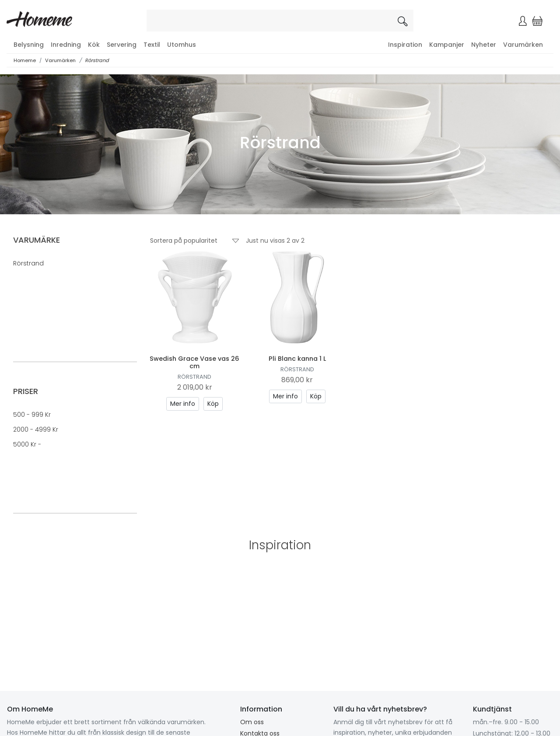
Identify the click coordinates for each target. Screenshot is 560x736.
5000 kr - (27, 444)
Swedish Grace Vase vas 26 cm (194, 362)
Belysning (29, 45)
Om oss (252, 722)
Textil (152, 45)
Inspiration (405, 45)
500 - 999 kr (32, 415)
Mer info (183, 404)
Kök (94, 45)
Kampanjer (447, 45)
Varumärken (523, 45)
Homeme (25, 60)
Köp (213, 404)
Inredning (66, 45)
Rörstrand (97, 60)
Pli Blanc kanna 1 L (297, 359)
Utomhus (182, 45)
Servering (122, 45)
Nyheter (484, 45)
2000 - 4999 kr (36, 429)
